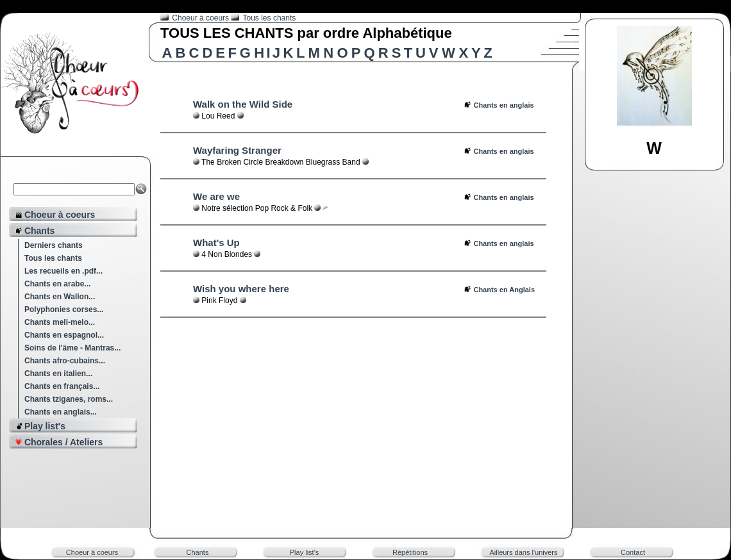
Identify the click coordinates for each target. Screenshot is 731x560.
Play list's (305, 552)
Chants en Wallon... (60, 297)
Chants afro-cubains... (65, 361)
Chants (198, 552)
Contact (633, 552)
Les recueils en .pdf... (63, 271)
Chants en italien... (58, 374)
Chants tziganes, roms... (69, 399)
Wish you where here (241, 289)
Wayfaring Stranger (237, 150)
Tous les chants (53, 258)
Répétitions (410, 552)
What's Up (216, 243)
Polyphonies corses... (64, 309)
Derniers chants (54, 245)
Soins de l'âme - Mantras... (72, 348)
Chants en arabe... (57, 284)
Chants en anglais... (61, 412)
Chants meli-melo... (60, 322)
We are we (216, 196)
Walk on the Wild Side (243, 104)
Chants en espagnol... (64, 335)
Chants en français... (62, 386)
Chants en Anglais (504, 290)
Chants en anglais (503, 105)
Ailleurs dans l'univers (523, 552)
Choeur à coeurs (201, 18)
